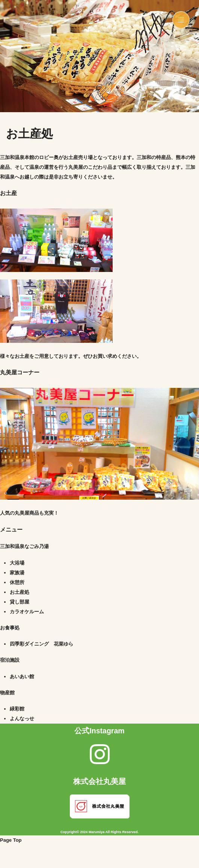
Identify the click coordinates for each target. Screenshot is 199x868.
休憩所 (17, 582)
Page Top (11, 840)
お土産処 (20, 592)
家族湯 (17, 573)
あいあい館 (22, 677)
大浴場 (17, 563)
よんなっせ (22, 719)
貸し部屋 (20, 602)
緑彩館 (17, 709)
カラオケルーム (27, 612)
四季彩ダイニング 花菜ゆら (41, 644)
